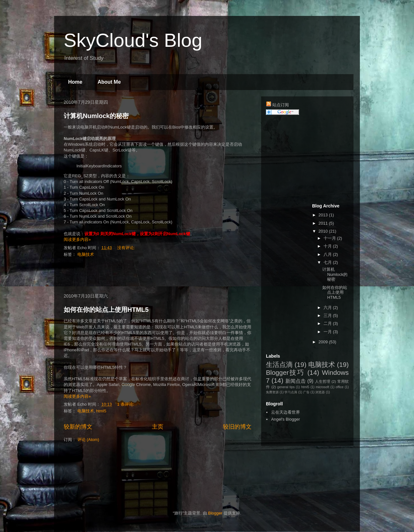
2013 (324, 215)
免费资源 (272, 392)
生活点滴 (279, 364)
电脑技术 (86, 254)
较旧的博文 (237, 427)
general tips (286, 387)
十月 (328, 246)
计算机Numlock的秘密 (96, 116)
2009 (324, 342)
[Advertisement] (158, 276)
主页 (158, 427)
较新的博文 (78, 427)
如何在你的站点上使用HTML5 (106, 310)
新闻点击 (296, 381)
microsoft (322, 387)
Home (75, 82)
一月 (328, 332)
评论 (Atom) (88, 440)
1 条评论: (126, 404)
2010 (324, 231)
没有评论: (127, 248)
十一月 (330, 238)
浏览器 (320, 392)
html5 (101, 411)
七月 (328, 262)
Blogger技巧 (285, 372)
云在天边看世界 (286, 412)
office (340, 387)
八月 (328, 254)
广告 (306, 392)
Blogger (215, 513)
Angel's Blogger (286, 419)
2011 (324, 223)
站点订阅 (281, 105)
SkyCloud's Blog (133, 40)
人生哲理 (323, 381)
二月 (328, 323)
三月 (328, 315)
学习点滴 (291, 392)
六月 (328, 308)
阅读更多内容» (77, 239)
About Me (109, 82)
